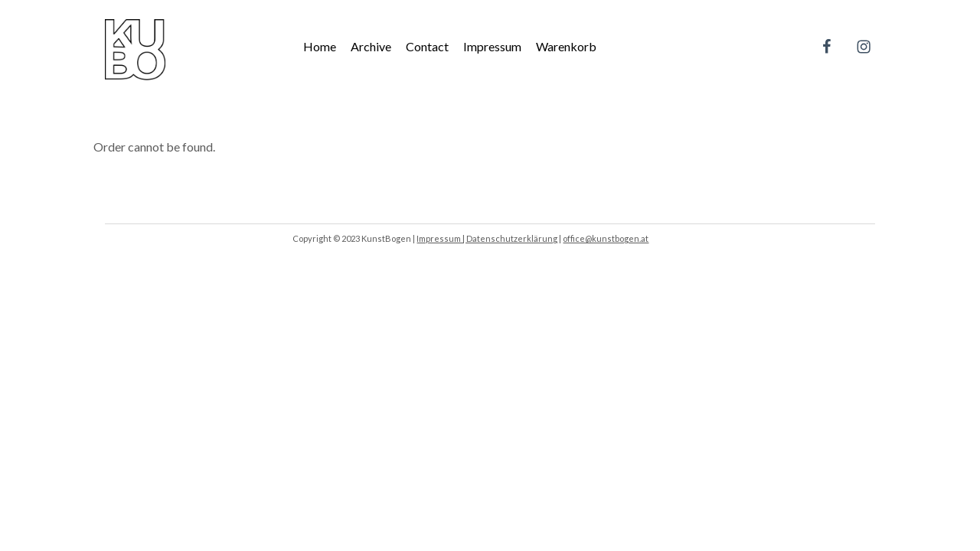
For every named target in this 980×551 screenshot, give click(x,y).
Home (320, 46)
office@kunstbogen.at (606, 238)
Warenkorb (566, 46)
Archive (371, 46)
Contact (427, 46)
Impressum (492, 46)
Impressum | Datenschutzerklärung (487, 238)
